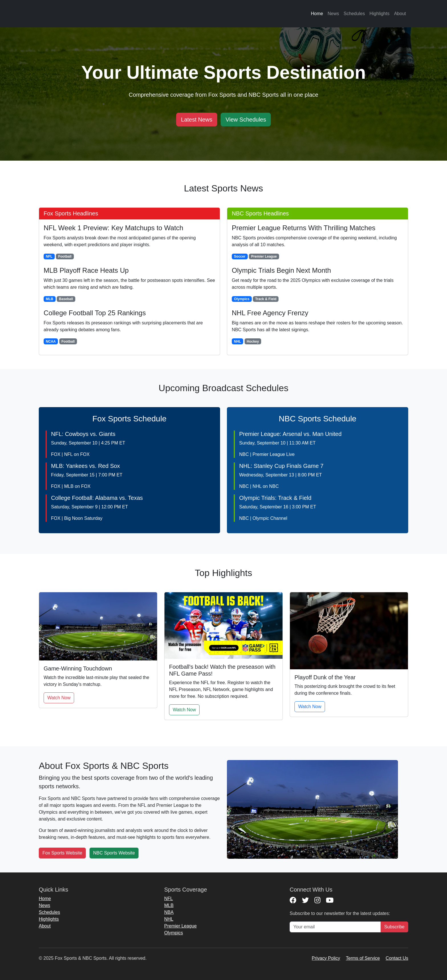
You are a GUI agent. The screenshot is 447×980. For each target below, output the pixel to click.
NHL (169, 919)
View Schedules (246, 120)
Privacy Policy (326, 958)
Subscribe (394, 927)
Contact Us (397, 958)
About (400, 14)
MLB (169, 905)
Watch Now (59, 698)
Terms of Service (363, 958)
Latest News (197, 120)
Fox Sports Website (62, 853)
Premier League (180, 926)
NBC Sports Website (114, 853)
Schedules (354, 14)
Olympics (174, 933)
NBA (169, 912)
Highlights (379, 14)
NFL (168, 899)
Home (317, 14)
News (333, 14)
